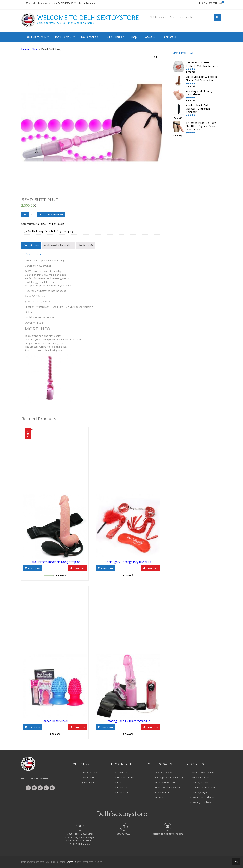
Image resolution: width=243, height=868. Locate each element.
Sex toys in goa (200, 792)
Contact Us (170, 37)
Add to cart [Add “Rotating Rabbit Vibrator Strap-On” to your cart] (107, 727)
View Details (79, 568)
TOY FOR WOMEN (36, 37)
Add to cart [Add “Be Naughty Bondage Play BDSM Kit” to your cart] (107, 568)
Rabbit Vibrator (163, 792)
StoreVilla (72, 862)
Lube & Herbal (114, 37)
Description (31, 245)
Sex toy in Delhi (200, 782)
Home (25, 49)
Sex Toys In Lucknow (203, 797)
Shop (134, 37)
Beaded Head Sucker (55, 721)
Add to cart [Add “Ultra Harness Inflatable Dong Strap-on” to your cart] (34, 568)
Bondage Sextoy (163, 773)
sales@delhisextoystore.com (43, 3)
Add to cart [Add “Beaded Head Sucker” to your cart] (34, 727)
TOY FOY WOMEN (88, 773)
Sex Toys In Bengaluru (204, 787)
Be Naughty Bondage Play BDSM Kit (128, 562)
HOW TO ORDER (126, 777)
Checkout (122, 787)
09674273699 (124, 834)
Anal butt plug (36, 231)
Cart (119, 782)
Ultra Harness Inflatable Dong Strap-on (55, 562)
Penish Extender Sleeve (167, 787)
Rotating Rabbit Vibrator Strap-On (128, 721)
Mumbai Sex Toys (202, 777)
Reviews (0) (86, 245)
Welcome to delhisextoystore (88, 18)
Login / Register (209, 3)
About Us (150, 37)
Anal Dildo (40, 224)
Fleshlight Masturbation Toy (169, 777)
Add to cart (57, 214)
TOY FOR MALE (63, 37)
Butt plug (68, 231)
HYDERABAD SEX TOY (203, 773)
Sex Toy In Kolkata (202, 802)
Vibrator (159, 797)
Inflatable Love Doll (165, 782)
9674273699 (67, 3)
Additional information (59, 245)
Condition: (30, 266)
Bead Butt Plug (53, 231)
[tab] (31, 245)
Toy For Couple (89, 37)
